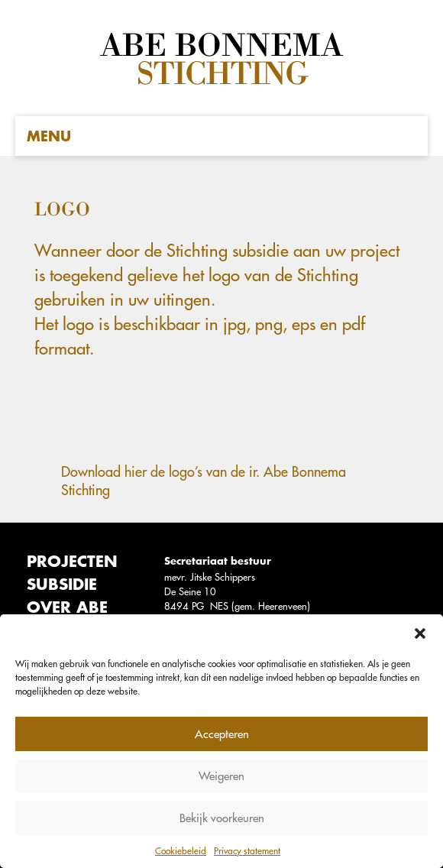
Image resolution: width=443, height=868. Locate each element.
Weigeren (221, 776)
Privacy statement (247, 850)
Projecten (72, 561)
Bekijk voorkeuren (222, 818)
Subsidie (62, 584)
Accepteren (222, 734)
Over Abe (67, 607)
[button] (420, 633)
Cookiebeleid (181, 850)
